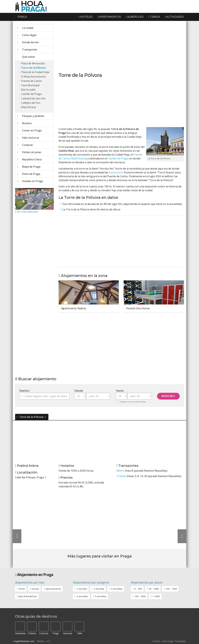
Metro (120, 471)
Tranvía (121, 476)
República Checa (29, 159)
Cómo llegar (27, 35)
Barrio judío (28, 90)
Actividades (174, 17)
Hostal (35, 589)
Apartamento (53, 589)
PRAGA (40, 641)
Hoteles (86, 17)
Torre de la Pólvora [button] (30, 417)
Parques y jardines (31, 116)
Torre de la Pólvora (34, 68)
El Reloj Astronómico (34, 77)
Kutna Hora (116, 172)
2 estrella (99, 589)
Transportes (27, 50)
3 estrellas (117, 589)
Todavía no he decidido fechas (133, 402)
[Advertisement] (34, 264)
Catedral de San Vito (33, 98)
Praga (22, 17)
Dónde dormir (28, 42)
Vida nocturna (28, 138)
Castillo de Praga (31, 94)
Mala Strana (29, 107)
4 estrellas (82, 596)
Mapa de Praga (29, 167)
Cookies (156, 641)
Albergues (135, 17)
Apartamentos (109, 17)
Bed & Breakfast (28, 596)
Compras (25, 145)
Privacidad (180, 641)
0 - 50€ (138, 589)
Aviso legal (168, 641)
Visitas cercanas (29, 152)
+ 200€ (156, 596)
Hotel (22, 589)
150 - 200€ (140, 596)
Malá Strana (78, 158)
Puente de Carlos (32, 81)
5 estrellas (101, 596)
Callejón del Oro (31, 103)
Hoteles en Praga (30, 181)
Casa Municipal (30, 85)
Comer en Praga (29, 130)
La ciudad (25, 28)
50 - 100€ (154, 589)
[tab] (99, 416)
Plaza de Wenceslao (33, 63)
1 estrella (82, 589)
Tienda (154, 17)
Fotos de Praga (29, 174)
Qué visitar (26, 57)
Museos (25, 123)
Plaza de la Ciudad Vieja (35, 72)
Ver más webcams (27, 212)
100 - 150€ (171, 589)
